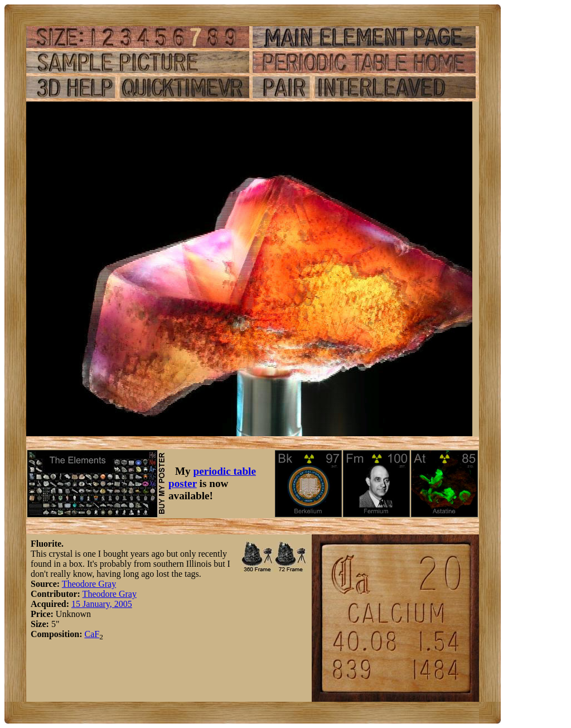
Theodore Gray (89, 584)
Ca (89, 634)
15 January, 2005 (102, 604)
